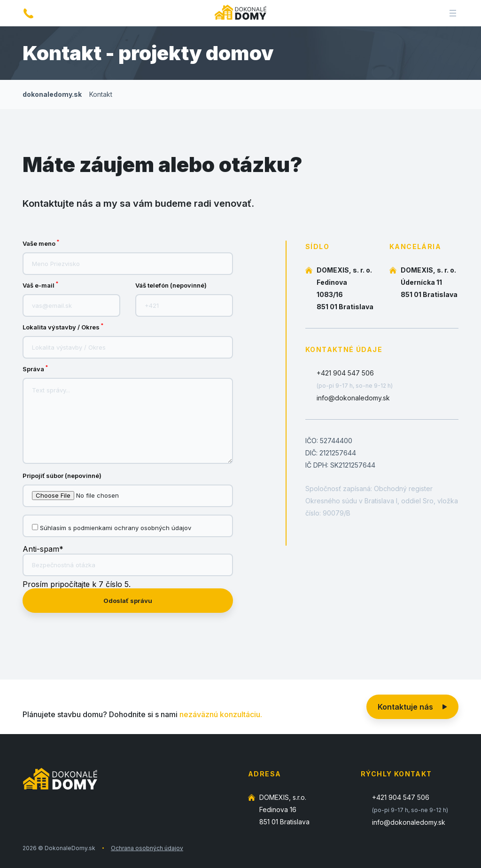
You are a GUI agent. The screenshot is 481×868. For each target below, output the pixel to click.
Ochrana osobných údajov (147, 848)
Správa (35, 369)
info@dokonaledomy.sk (353, 398)
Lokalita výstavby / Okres (63, 327)
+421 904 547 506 (345, 373)
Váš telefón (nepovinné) (171, 285)
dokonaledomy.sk (52, 94)
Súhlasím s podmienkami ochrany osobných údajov (116, 528)
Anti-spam (43, 549)
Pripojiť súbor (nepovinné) (62, 476)
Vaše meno (41, 244)
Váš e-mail (40, 285)
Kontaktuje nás (412, 707)
